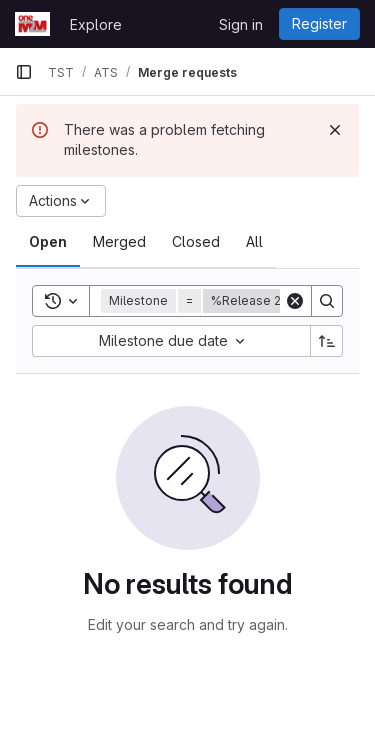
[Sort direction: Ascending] (327, 341)
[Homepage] (32, 24)
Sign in (241, 24)
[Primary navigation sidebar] (24, 72)
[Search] (327, 301)
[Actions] (61, 201)
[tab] (48, 242)
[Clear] (295, 301)
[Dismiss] (335, 130)
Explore (96, 24)
